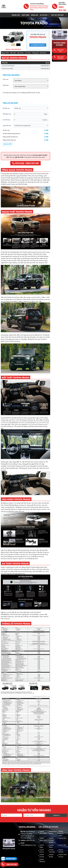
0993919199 (11, 859)
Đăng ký (57, 815)
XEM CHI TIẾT (7, 144)
